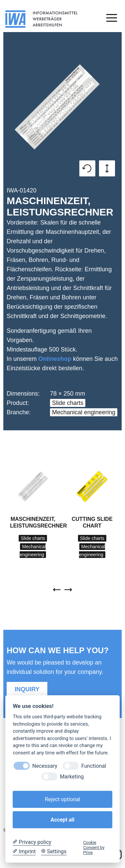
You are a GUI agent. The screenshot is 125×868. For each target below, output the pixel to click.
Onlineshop (55, 359)
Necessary (45, 766)
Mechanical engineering (84, 412)
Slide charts (68, 403)
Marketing (72, 777)
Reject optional (62, 799)
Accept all (62, 820)
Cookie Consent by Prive (94, 848)
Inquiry (27, 689)
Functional (94, 766)
